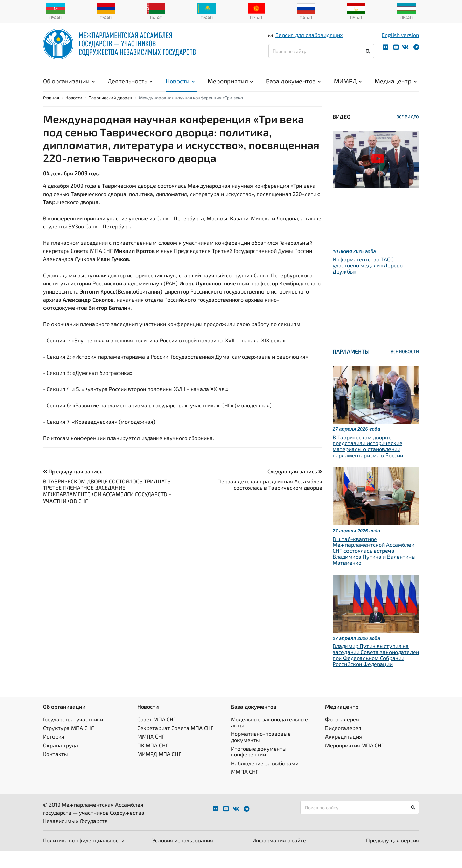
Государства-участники (73, 736)
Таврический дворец (111, 115)
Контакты (56, 771)
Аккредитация (344, 754)
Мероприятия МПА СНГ (355, 762)
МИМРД (348, 88)
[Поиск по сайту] (321, 58)
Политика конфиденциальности (84, 857)
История (54, 754)
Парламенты (351, 369)
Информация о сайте (279, 857)
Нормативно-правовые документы (261, 754)
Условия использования (183, 857)
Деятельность (130, 88)
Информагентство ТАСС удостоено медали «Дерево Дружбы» (368, 282)
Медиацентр (396, 88)
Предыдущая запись (73, 488)
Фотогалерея (342, 736)
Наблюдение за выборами (265, 780)
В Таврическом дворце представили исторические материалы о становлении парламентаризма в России (368, 463)
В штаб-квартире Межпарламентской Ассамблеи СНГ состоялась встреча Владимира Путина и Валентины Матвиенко (374, 568)
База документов (293, 88)
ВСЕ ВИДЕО (408, 134)
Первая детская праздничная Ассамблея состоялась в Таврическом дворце (270, 501)
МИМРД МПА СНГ (159, 771)
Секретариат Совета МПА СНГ (175, 745)
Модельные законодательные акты (269, 739)
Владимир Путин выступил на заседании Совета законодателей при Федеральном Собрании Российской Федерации (376, 672)
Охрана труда (60, 762)
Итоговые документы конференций (259, 769)
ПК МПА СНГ (153, 762)
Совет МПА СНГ (157, 736)
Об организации (69, 88)
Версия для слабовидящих (309, 42)
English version (400, 42)
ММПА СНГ (151, 754)
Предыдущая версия (393, 857)
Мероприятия (230, 88)
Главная (51, 115)
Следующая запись (295, 488)
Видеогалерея (343, 745)
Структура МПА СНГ (68, 745)
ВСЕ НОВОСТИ (405, 369)
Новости (180, 88)
